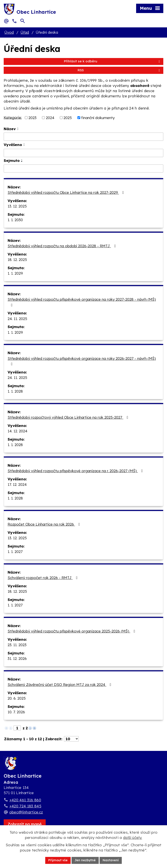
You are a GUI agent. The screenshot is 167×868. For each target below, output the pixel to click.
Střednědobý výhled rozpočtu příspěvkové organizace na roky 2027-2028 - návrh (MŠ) (82, 302)
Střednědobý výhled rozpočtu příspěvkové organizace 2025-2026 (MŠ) (72, 631)
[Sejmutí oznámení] (83, 169)
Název (10, 129)
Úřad (25, 32)
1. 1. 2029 (15, 273)
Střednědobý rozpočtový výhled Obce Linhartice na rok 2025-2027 (69, 417)
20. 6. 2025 (17, 698)
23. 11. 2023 (17, 645)
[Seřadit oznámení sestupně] (18, 130)
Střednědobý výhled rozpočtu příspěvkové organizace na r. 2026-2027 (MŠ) (76, 471)
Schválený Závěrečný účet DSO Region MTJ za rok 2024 (60, 685)
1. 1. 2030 (15, 220)
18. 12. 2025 (17, 260)
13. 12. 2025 (17, 206)
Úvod (9, 32)
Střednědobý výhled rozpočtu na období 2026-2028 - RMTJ (63, 246)
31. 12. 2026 (17, 658)
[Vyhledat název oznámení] (83, 137)
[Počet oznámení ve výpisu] (71, 739)
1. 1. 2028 (15, 391)
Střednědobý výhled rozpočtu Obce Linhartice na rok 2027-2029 (67, 192)
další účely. (133, 837)
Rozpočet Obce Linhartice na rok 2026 (45, 524)
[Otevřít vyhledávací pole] (23, 21)
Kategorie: (13, 117)
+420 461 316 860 (25, 800)
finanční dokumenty (98, 118)
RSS (119, 70)
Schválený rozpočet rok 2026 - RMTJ (43, 578)
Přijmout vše (58, 860)
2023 (33, 118)
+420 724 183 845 (25, 806)
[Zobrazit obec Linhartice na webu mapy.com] (25, 824)
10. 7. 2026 (16, 712)
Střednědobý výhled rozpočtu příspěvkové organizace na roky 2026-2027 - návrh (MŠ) (82, 361)
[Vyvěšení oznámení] (83, 153)
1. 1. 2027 (15, 552)
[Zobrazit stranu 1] (17, 728)
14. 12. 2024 (18, 431)
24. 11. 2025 (17, 319)
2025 (68, 118)
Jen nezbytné (85, 860)
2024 (50, 118)
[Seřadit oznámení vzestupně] (18, 128)
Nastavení (111, 860)
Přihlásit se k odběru (113, 61)
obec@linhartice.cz (26, 812)
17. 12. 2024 (17, 484)
